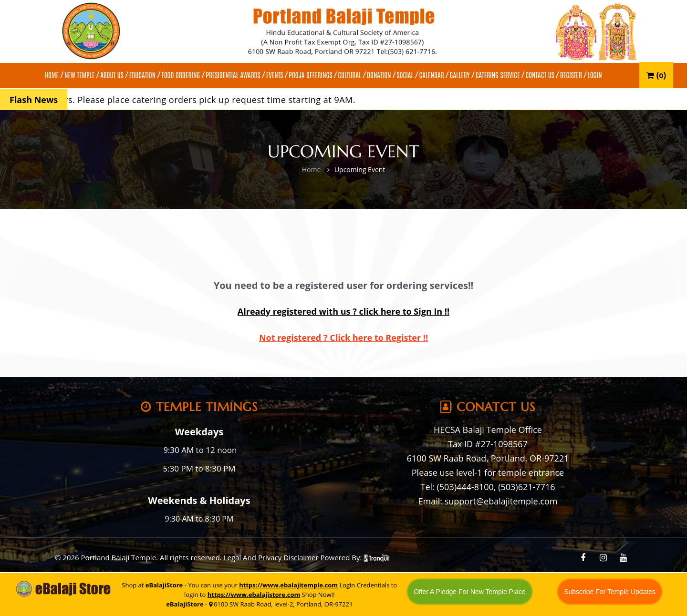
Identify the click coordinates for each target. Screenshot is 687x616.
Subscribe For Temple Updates (610, 592)
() (656, 75)
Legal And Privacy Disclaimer (271, 557)
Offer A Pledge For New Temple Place (470, 592)
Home (312, 169)
